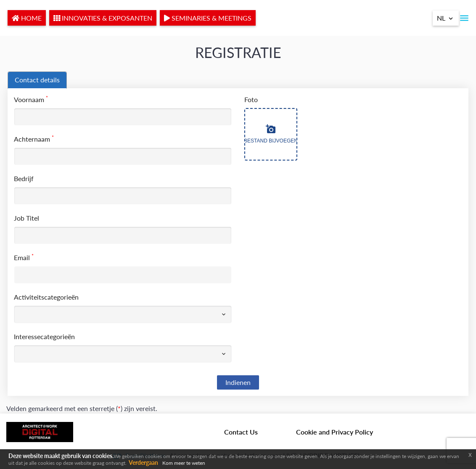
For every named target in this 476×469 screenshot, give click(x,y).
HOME (27, 18)
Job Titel (26, 218)
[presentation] (37, 80)
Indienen (238, 382)
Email (24, 257)
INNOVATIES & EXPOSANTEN (103, 18)
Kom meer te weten (184, 463)
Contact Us (241, 432)
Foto (251, 99)
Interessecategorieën (44, 336)
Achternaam (34, 138)
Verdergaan (143, 462)
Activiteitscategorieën (46, 297)
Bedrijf (24, 178)
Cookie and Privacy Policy (335, 432)
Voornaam (31, 99)
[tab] (37, 80)
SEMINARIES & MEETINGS (208, 18)
